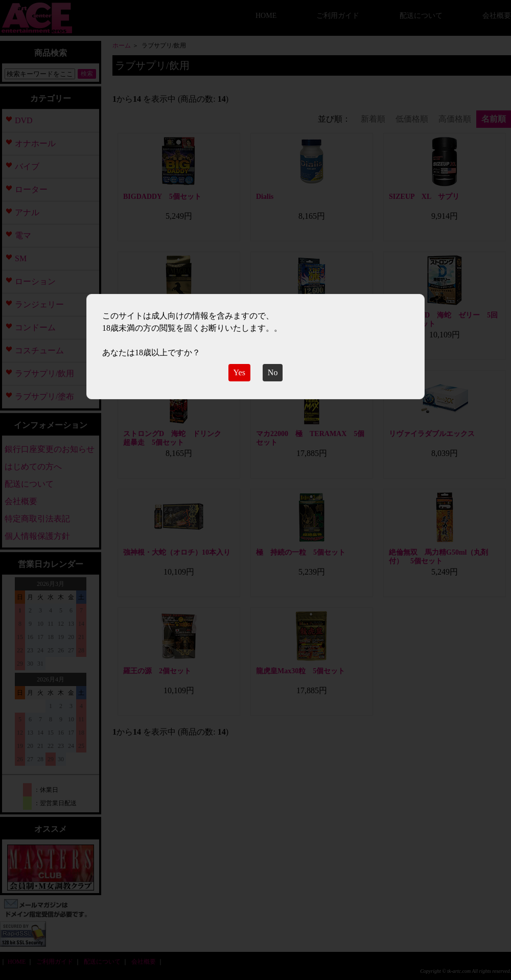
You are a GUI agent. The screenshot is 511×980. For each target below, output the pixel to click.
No (273, 372)
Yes (239, 372)
